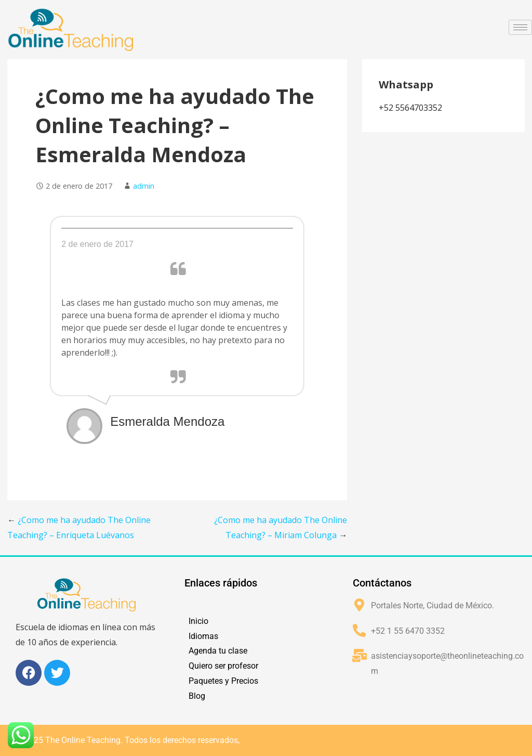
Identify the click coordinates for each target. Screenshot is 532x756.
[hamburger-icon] (520, 27)
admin (144, 186)
